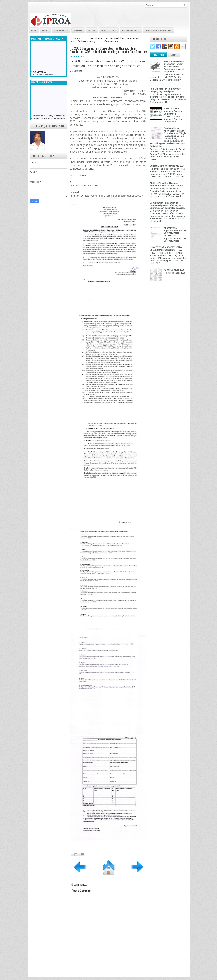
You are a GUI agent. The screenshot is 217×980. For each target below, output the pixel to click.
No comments (77, 56)
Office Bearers (61, 30)
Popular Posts (158, 55)
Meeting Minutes (132, 30)
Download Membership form (158, 30)
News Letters (110, 30)
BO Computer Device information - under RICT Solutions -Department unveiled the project (174, 67)
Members (78, 30)
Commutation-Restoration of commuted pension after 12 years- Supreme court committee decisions (168, 205)
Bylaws (92, 30)
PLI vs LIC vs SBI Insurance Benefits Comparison (173, 111)
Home (34, 30)
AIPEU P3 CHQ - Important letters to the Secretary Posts (175, 230)
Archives (174, 55)
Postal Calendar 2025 (174, 270)
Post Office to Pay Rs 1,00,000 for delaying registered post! (166, 90)
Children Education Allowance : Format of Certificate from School (166, 184)
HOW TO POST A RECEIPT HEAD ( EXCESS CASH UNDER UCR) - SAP (166, 249)
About (45, 30)
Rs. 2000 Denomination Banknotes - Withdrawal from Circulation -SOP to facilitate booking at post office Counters (109, 50)
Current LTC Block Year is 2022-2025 (167, 166)
